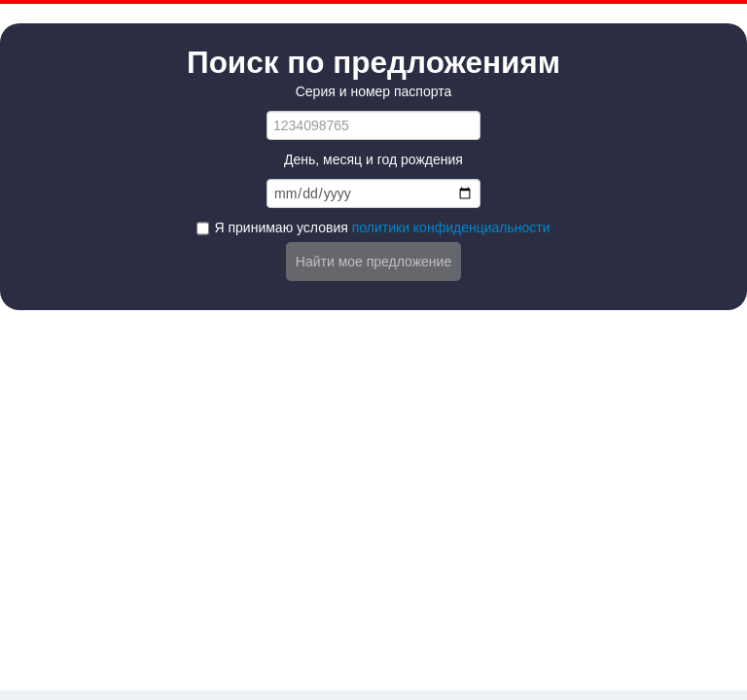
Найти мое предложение (373, 262)
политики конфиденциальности (451, 227)
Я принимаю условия (382, 227)
